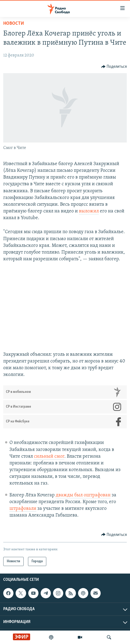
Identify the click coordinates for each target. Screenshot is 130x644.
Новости (14, 24)
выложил (89, 211)
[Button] (114, 67)
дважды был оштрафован (83, 495)
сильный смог (49, 456)
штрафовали (23, 509)
